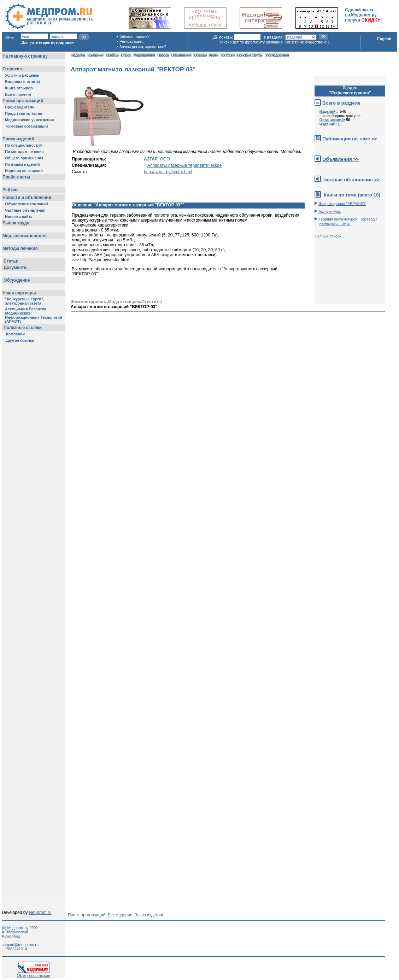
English (384, 39)
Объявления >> (341, 159)
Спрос (126, 55)
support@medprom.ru (20, 945)
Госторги (228, 55)
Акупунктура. (330, 211)
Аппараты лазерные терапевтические (184, 165)
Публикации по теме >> (350, 139)
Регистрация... (132, 41)
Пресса (163, 55)
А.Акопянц (11, 936)
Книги (214, 55)
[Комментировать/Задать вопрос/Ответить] (116, 302)
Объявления (181, 55)
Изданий (327, 124)
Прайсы (112, 55)
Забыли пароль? (134, 36)
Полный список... (329, 236)
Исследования (277, 55)
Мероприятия (144, 55)
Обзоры (200, 55)
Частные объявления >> (351, 180)
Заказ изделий (149, 915)
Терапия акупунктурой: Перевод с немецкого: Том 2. (348, 221)
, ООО (157, 159)
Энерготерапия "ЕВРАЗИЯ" (342, 204)
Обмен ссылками (34, 974)
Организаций (332, 120)
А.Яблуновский (15, 932)
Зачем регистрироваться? (143, 47)
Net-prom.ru (40, 912)
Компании (95, 55)
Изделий (328, 111)
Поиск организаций (87, 915)
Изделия (78, 55)
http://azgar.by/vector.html (168, 172)
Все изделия (120, 915)
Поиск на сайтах (250, 55)
